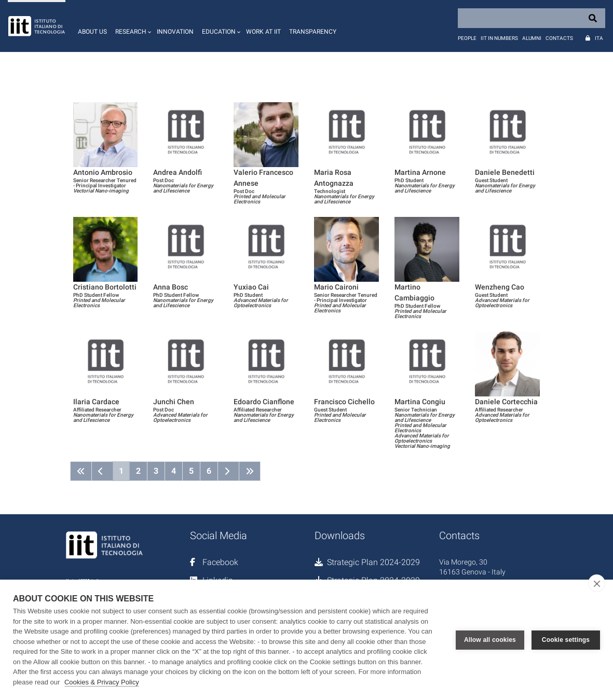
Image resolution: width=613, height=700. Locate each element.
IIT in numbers (499, 38)
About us (92, 32)
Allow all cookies (490, 640)
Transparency (313, 32)
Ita (599, 38)
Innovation (175, 32)
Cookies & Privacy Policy (102, 682)
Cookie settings (566, 640)
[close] (597, 583)
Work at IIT (263, 32)
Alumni (532, 38)
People (467, 38)
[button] (132, 26)
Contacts (559, 38)
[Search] (532, 18)
